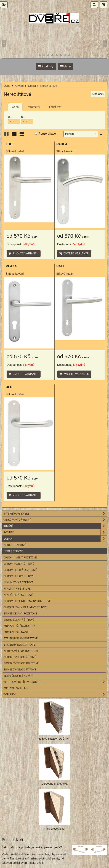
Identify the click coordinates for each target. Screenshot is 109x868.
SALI (60, 266)
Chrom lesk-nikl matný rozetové (27, 601)
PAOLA (62, 144)
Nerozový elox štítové (20, 657)
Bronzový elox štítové (20, 669)
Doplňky (55, 694)
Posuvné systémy (16, 688)
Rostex (55, 532)
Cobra (55, 539)
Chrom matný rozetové (20, 557)
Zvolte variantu (24, 253)
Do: (27, 120)
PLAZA (11, 266)
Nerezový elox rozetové (21, 651)
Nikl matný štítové (17, 589)
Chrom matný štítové (19, 564)
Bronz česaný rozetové (20, 613)
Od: (14, 120)
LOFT (10, 144)
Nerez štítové (14, 551)
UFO (9, 387)
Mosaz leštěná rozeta (19, 626)
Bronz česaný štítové (19, 620)
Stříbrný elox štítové (19, 645)
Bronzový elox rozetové (21, 663)
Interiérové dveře (55, 513)
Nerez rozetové (15, 545)
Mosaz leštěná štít (17, 632)
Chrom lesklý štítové (19, 576)
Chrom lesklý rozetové (20, 570)
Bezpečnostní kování (18, 676)
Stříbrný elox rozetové (21, 638)
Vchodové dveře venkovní (55, 682)
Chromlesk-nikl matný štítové (26, 607)
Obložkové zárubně (55, 520)
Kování (55, 526)
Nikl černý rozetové (18, 595)
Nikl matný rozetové (18, 582)
